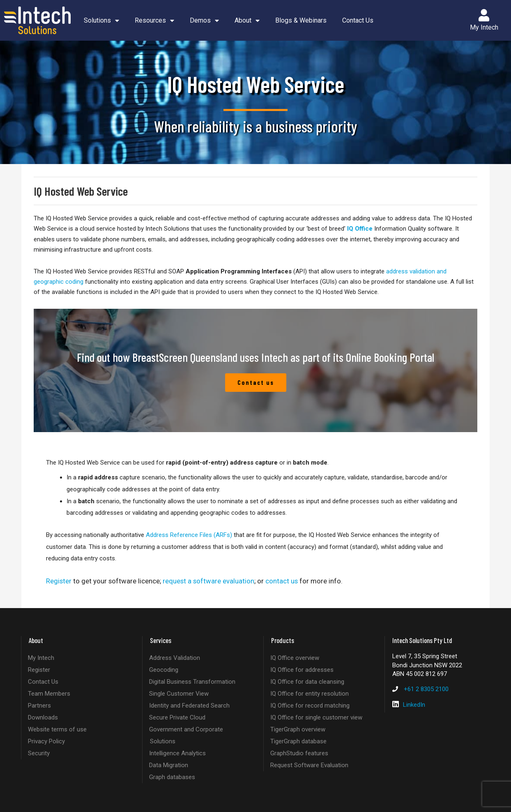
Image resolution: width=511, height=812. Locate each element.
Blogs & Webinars (301, 20)
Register (59, 581)
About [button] (247, 21)
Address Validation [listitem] (175, 658)
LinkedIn (414, 705)
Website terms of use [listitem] (57, 729)
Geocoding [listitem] (164, 670)
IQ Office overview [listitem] (295, 658)
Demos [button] (204, 21)
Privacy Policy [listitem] (46, 741)
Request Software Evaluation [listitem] (309, 765)
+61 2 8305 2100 (426, 689)
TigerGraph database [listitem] (298, 741)
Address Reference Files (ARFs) (189, 535)
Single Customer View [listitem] (179, 694)
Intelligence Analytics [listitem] (177, 753)
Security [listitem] (39, 753)
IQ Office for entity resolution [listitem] (310, 694)
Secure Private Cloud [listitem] (177, 717)
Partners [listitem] (39, 706)
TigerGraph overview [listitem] (298, 729)
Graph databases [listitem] (172, 777)
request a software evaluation (208, 581)
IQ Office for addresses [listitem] (302, 670)
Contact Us (358, 20)
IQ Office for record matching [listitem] (310, 706)
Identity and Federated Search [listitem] (189, 706)
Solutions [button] (101, 21)
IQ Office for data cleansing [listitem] (307, 682)
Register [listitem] (39, 670)
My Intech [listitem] (41, 658)
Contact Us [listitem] (43, 682)
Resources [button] (154, 21)
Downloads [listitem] (43, 717)
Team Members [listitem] (49, 694)
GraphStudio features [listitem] (299, 753)
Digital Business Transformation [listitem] (192, 682)
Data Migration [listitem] (169, 765)
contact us (282, 581)
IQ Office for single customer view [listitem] (316, 717)
